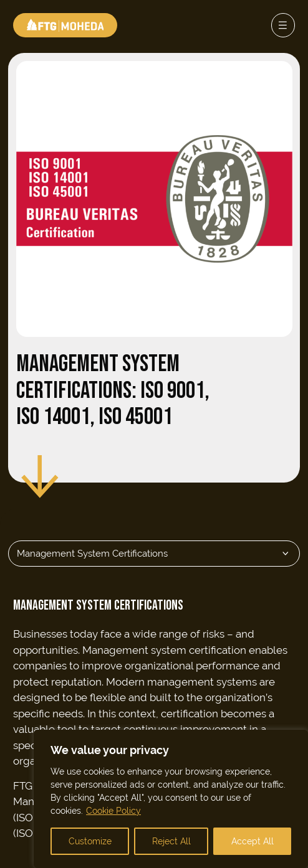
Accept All (253, 841)
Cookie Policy (113, 811)
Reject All (171, 841)
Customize (90, 841)
